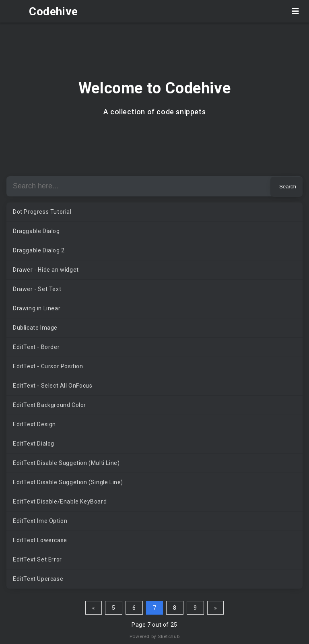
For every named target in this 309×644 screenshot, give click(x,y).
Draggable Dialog (36, 231)
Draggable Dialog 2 (39, 250)
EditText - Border (36, 347)
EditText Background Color (49, 405)
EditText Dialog (34, 444)
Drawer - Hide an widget (46, 270)
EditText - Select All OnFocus (53, 386)
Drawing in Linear (37, 308)
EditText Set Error (37, 559)
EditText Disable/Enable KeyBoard (60, 502)
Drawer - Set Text (37, 289)
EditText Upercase (38, 579)
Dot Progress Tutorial (42, 212)
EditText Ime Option (40, 521)
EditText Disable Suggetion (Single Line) (68, 482)
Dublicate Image (35, 328)
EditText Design (34, 424)
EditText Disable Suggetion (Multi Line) (66, 463)
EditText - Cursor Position (48, 366)
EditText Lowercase (40, 540)
